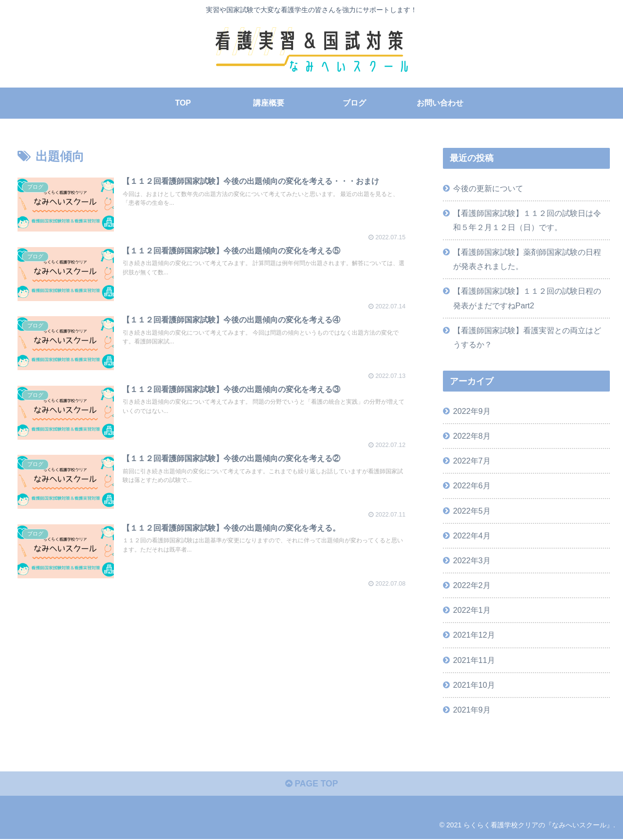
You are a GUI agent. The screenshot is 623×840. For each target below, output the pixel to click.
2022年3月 (472, 560)
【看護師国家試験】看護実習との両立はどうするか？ (527, 337)
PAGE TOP (311, 785)
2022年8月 (472, 436)
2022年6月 (472, 485)
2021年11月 (474, 660)
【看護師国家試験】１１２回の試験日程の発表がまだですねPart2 (527, 298)
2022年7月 (472, 461)
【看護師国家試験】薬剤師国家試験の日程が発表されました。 (527, 259)
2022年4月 (472, 536)
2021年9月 (472, 710)
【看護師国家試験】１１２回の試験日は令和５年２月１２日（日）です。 (527, 220)
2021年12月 (474, 635)
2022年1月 (472, 610)
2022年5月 (472, 510)
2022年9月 (472, 411)
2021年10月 (474, 685)
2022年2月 (472, 585)
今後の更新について (488, 188)
